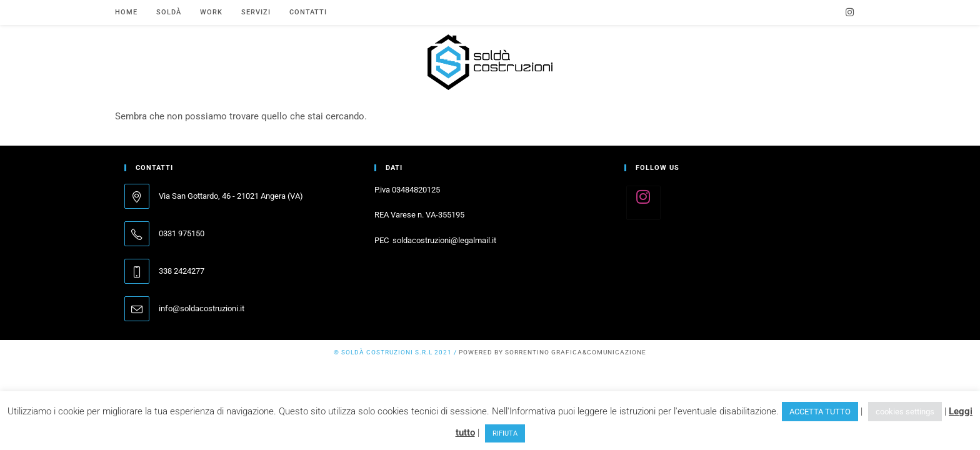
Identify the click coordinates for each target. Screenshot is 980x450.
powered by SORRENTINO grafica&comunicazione (552, 352)
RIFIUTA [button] (505, 433)
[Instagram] (643, 203)
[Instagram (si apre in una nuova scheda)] (850, 12)
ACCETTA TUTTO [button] (820, 412)
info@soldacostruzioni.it (202, 308)
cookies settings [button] (905, 412)
